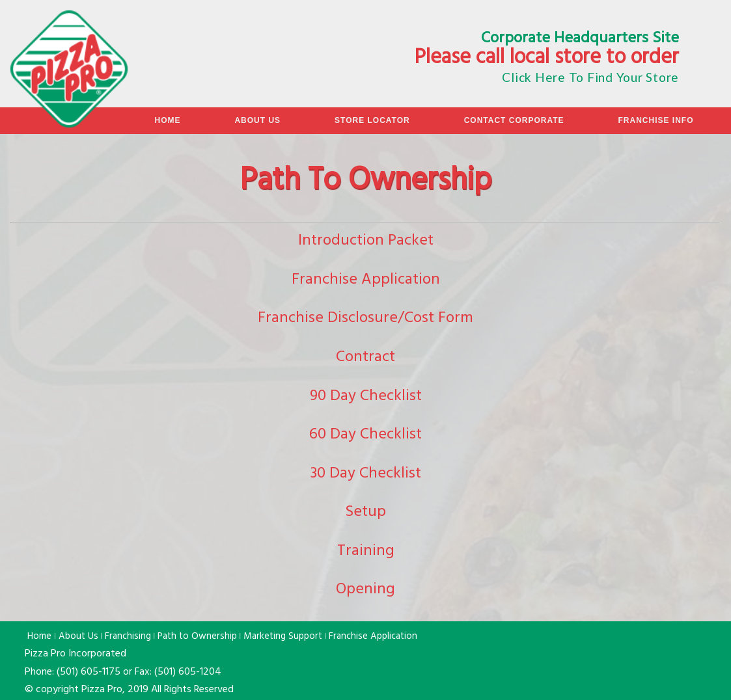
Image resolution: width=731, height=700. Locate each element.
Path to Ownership (197, 637)
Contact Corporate (514, 120)
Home (167, 120)
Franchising (128, 637)
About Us (257, 120)
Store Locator (372, 120)
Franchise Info (655, 120)
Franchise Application (373, 637)
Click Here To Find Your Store (590, 77)
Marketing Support (283, 637)
